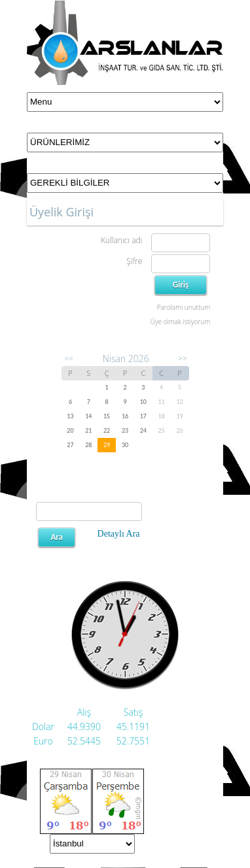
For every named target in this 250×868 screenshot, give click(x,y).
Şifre (134, 261)
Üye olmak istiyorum (180, 322)
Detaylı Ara (119, 534)
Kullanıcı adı (121, 240)
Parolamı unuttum (184, 307)
